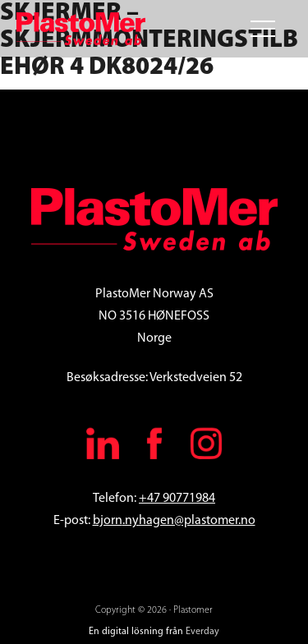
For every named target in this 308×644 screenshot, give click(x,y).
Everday (202, 632)
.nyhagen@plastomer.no (189, 521)
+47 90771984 (177, 499)
